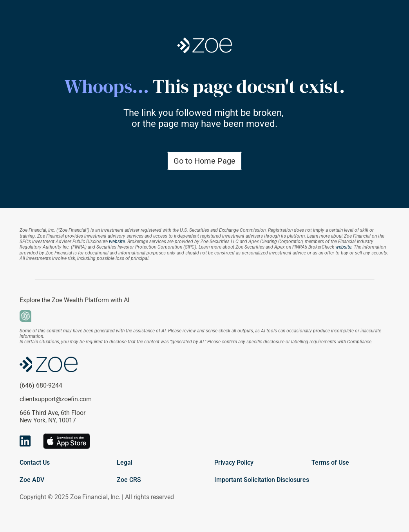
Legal (125, 463)
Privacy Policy (234, 463)
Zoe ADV (32, 480)
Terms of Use (330, 463)
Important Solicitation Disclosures (262, 480)
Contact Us (35, 463)
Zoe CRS (129, 480)
